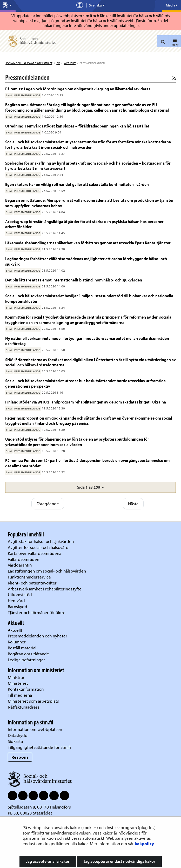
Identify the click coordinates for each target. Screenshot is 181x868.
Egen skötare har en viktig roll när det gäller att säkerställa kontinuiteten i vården (77, 184)
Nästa (133, 504)
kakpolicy (144, 843)
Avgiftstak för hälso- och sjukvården (41, 541)
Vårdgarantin (20, 565)
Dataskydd (18, 735)
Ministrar (16, 677)
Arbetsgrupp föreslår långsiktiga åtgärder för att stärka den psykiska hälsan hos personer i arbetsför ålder (85, 224)
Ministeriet (18, 683)
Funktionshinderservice (29, 577)
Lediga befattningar (26, 660)
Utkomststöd (20, 594)
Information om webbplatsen (35, 729)
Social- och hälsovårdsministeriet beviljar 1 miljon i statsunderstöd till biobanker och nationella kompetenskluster (89, 298)
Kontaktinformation (26, 689)
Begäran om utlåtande (28, 654)
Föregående (48, 504)
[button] (90, 487)
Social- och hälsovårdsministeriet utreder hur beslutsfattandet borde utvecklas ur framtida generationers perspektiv (85, 383)
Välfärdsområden (24, 559)
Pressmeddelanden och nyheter (38, 636)
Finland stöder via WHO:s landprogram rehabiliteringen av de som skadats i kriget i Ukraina (86, 402)
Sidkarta (15, 741)
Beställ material (22, 648)
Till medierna (20, 695)
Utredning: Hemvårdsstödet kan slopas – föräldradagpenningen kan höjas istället (77, 126)
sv (58, 63)
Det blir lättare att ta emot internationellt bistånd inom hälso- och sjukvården (74, 280)
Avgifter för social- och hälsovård (38, 547)
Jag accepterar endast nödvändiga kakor (119, 861)
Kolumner (17, 642)
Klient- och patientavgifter (32, 583)
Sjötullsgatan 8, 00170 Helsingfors (39, 807)
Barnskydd (18, 606)
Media (172, 5)
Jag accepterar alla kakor (48, 861)
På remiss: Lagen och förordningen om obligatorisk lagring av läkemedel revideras (78, 89)
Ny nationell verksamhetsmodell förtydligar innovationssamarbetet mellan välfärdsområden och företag (87, 341)
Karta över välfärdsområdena (35, 553)
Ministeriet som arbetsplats (33, 701)
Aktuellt (70, 63)
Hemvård (16, 600)
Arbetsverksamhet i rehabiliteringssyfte (45, 589)
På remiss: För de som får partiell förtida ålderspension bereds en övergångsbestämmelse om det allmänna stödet (87, 463)
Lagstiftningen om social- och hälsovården (47, 571)
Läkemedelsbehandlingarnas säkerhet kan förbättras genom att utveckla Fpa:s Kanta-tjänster (88, 243)
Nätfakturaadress (24, 707)
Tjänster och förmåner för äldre (37, 612)
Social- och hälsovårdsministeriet (29, 63)
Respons (20, 757)
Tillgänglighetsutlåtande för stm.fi (39, 747)
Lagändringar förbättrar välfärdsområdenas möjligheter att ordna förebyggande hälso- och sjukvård (86, 261)
